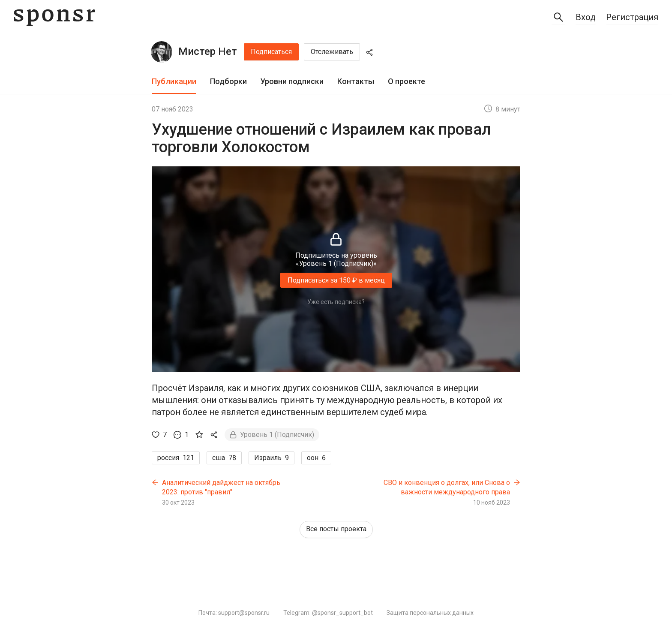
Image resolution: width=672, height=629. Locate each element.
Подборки (228, 81)
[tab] (174, 82)
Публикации (174, 81)
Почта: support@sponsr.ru (234, 613)
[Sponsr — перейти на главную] (54, 17)
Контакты (356, 81)
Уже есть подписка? (336, 302)
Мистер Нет (208, 51)
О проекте (406, 81)
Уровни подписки (292, 81)
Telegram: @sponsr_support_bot (328, 613)
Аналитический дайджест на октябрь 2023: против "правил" (221, 487)
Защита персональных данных (430, 613)
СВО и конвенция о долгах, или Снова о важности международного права (447, 487)
